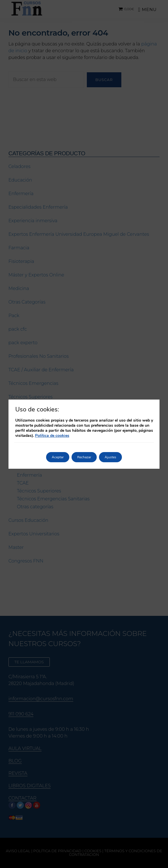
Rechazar (84, 457)
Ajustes (110, 457)
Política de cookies (52, 436)
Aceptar (58, 457)
